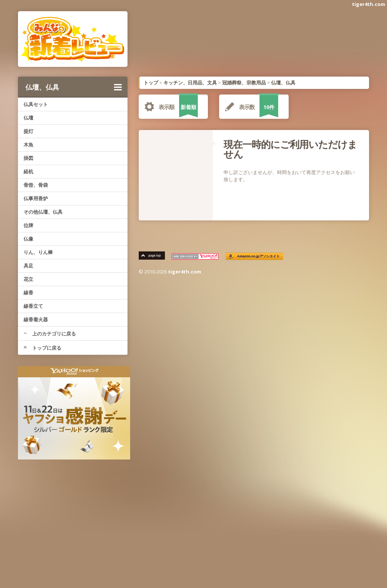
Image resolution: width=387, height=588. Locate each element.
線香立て (33, 306)
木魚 (28, 145)
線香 (28, 293)
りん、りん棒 (38, 252)
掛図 (28, 158)
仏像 (28, 239)
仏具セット (36, 104)
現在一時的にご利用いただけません (290, 149)
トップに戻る (42, 348)
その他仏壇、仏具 (43, 212)
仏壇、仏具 (74, 87)
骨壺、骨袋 (36, 185)
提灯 (28, 131)
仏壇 (28, 118)
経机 (28, 171)
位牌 (28, 225)
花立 (28, 279)
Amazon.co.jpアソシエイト (259, 256)
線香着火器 (36, 319)
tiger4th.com (368, 4)
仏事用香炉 (36, 198)
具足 (28, 266)
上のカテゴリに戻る (50, 334)
